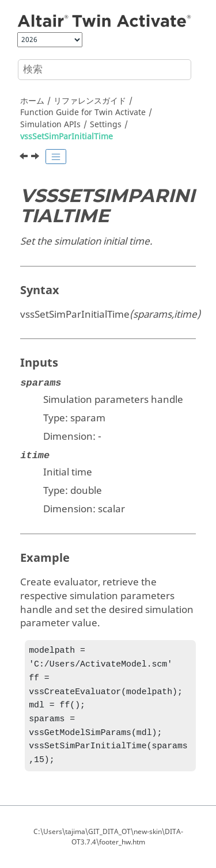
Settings (106, 125)
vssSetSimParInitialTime (67, 137)
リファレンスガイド (90, 101)
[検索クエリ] (105, 70)
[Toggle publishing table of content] (56, 157)
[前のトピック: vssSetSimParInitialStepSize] (25, 158)
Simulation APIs (50, 125)
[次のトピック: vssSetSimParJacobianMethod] (36, 158)
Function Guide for (83, 113)
